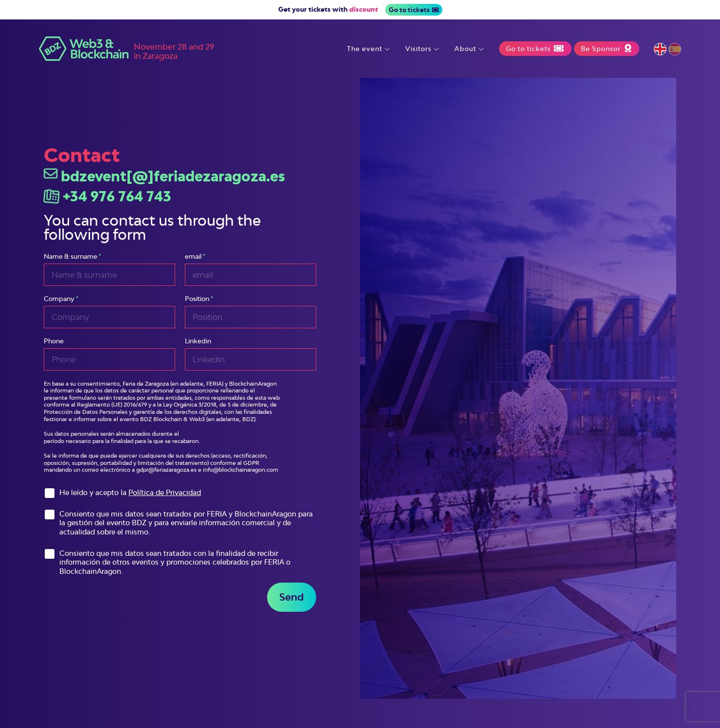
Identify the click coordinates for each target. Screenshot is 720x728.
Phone (54, 341)
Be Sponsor (606, 49)
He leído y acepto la (130, 492)
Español (675, 49)
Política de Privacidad (165, 492)
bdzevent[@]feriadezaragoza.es (164, 176)
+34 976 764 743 (108, 196)
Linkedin (198, 341)
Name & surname (71, 257)
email (193, 257)
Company (59, 299)
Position (197, 299)
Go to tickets (414, 10)
